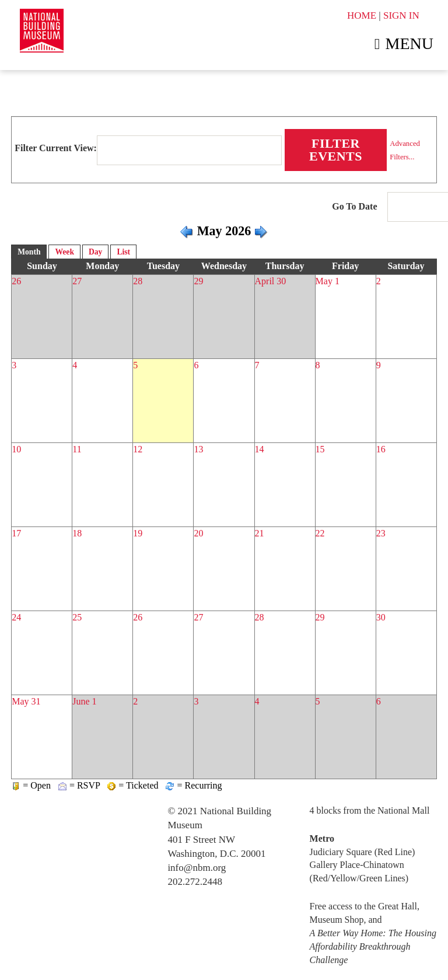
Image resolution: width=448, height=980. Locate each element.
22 (320, 533)
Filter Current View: (56, 148)
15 (320, 449)
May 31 (26, 701)
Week (64, 252)
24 (16, 617)
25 (77, 617)
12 (138, 449)
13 (198, 449)
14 (260, 449)
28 (138, 281)
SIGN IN (401, 15)
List (123, 252)
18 (77, 533)
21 (260, 533)
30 (381, 617)
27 (77, 281)
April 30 (271, 281)
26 (16, 281)
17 (16, 533)
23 (381, 533)
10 (16, 449)
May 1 (328, 281)
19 (138, 533)
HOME (362, 15)
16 (381, 449)
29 (198, 281)
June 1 (84, 701)
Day (95, 252)
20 (198, 533)
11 (77, 449)
